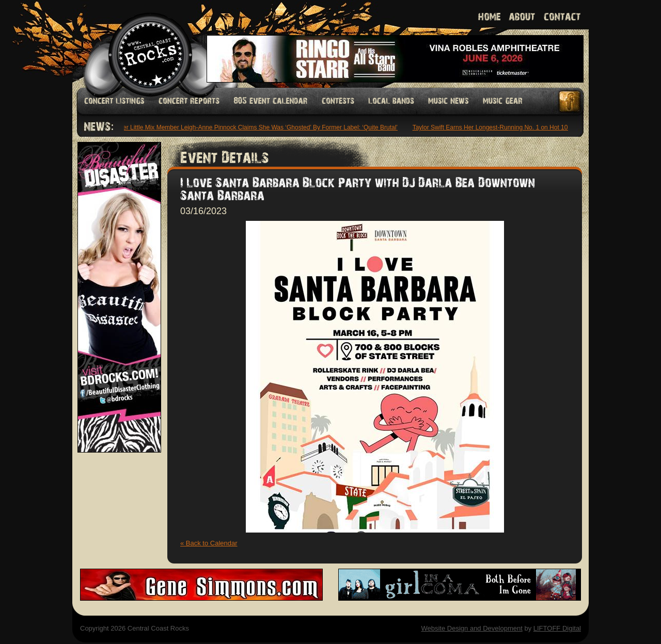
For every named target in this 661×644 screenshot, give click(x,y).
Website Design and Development (471, 628)
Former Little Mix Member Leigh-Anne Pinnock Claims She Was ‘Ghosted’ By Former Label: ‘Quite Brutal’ (254, 127)
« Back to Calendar (209, 543)
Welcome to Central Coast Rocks (138, 44)
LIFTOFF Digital (557, 628)
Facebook (570, 101)
